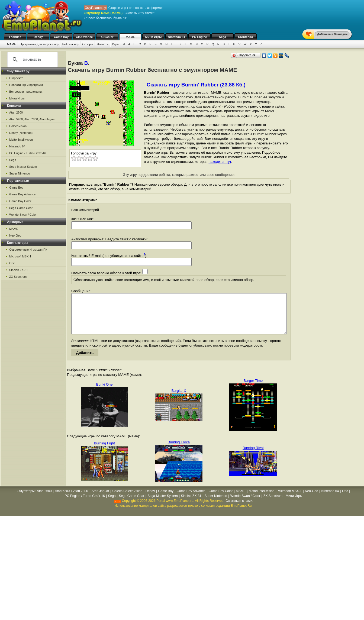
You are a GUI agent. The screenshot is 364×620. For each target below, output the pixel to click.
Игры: (116, 44)
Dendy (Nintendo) (21, 133)
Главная (15, 37)
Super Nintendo (20, 173)
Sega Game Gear (21, 208)
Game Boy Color (20, 201)
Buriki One (104, 393)
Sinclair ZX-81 (19, 270)
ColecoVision (18, 126)
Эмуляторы (26, 499)
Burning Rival (253, 456)
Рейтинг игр (70, 44)
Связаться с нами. (239, 509)
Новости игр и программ (26, 85)
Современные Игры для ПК (28, 250)
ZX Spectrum (18, 277)
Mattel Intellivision (21, 140)
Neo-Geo (15, 235)
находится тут (220, 162)
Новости (103, 44)
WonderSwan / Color (23, 215)
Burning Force (179, 450)
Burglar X (179, 399)
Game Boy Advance (22, 194)
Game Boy (61, 37)
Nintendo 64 (177, 37)
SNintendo (246, 37)
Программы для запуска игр (39, 44)
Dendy (38, 37)
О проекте (16, 78)
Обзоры (88, 44)
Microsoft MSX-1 (20, 256)
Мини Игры (154, 37)
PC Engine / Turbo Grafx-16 (28, 153)
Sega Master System (23, 167)
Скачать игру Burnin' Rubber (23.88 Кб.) (196, 85)
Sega (223, 37)
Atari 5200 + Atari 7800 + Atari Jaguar (82, 499)
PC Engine (199, 37)
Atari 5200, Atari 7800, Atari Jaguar (32, 119)
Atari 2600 (16, 112)
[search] (32, 60)
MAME (130, 37)
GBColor (107, 37)
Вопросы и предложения (26, 92)
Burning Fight (104, 451)
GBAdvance (84, 37)
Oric (12, 263)
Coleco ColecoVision (127, 499)
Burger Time (253, 389)
